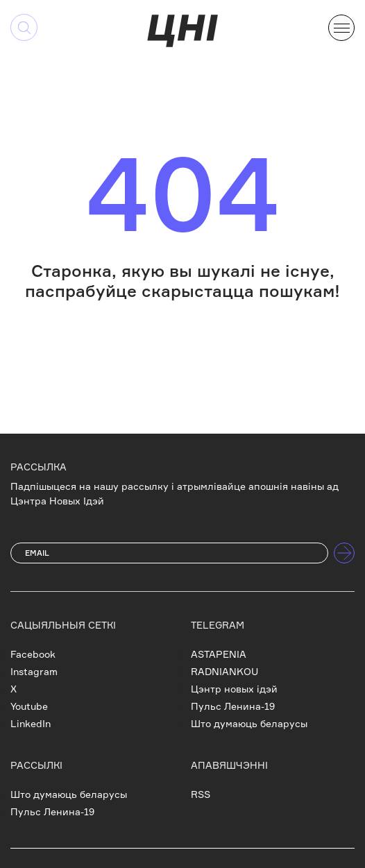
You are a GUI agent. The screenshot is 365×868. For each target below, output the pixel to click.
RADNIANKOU (224, 671)
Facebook (33, 654)
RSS (201, 794)
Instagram (34, 671)
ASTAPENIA (219, 654)
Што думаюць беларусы (249, 723)
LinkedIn (31, 723)
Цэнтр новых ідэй (234, 689)
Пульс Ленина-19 (233, 706)
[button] (341, 26)
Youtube (29, 706)
